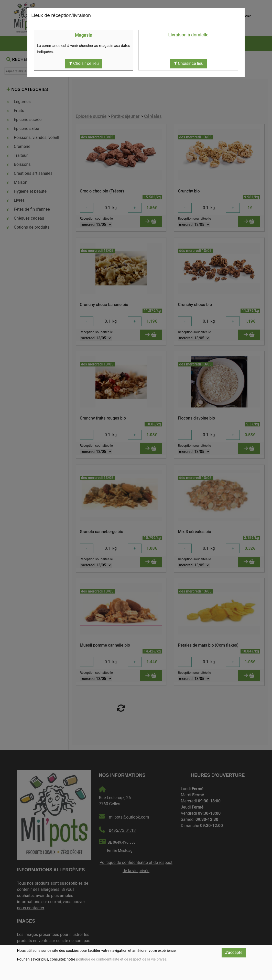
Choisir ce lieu (84, 63)
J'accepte (234, 952)
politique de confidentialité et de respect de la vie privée (121, 959)
